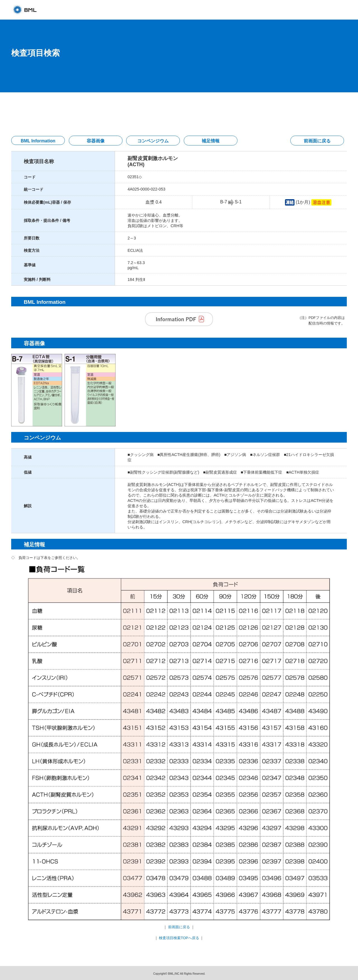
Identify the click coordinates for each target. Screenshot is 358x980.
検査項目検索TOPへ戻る (179, 938)
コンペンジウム (153, 141)
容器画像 (96, 141)
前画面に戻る (317, 141)
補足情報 (211, 141)
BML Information (38, 141)
